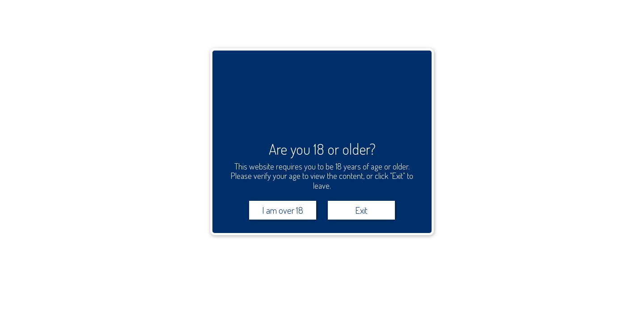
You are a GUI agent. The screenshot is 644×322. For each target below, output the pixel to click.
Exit (361, 210)
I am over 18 (283, 210)
